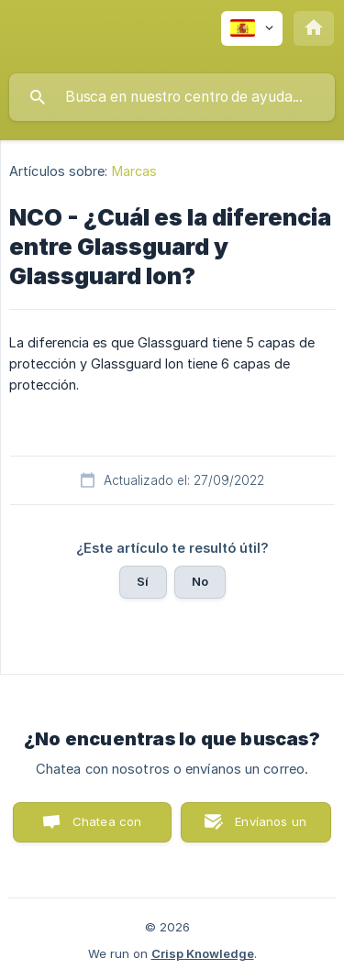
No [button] (200, 581)
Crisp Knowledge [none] (203, 953)
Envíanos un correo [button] (271, 828)
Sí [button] (143, 581)
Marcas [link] (135, 171)
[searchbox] (172, 97)
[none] (252, 28)
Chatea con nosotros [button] (104, 828)
